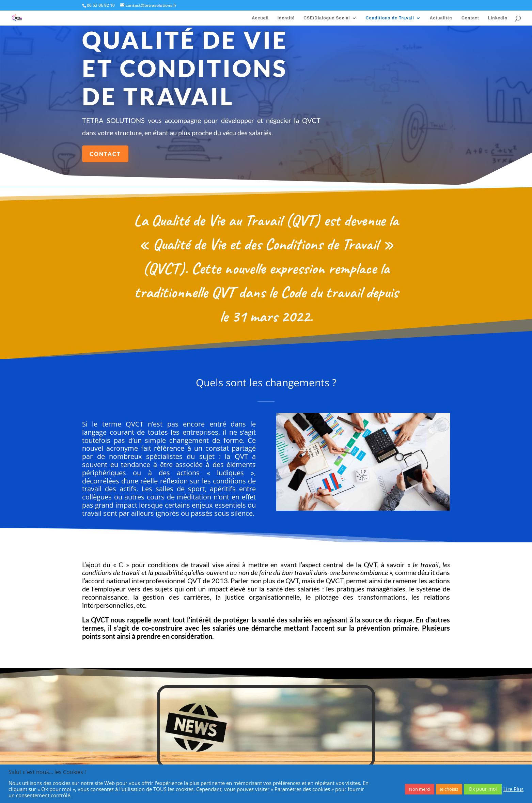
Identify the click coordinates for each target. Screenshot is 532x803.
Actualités (441, 18)
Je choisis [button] (449, 789)
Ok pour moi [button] (483, 789)
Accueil (260, 18)
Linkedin (498, 18)
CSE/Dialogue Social (327, 18)
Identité (286, 18)
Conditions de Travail (390, 18)
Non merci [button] (420, 789)
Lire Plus (513, 789)
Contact (470, 18)
